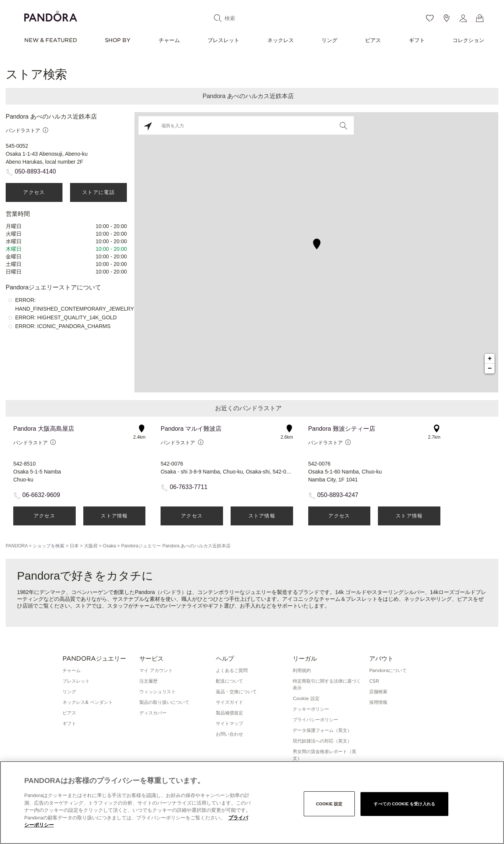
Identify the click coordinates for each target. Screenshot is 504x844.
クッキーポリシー (311, 709)
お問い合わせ (229, 734)
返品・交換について (236, 692)
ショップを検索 (48, 546)
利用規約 (302, 670)
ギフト (417, 40)
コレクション (468, 40)
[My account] (463, 18)
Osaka (110, 546)
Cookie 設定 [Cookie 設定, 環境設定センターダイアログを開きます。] (329, 804)
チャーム (169, 40)
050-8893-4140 (35, 171)
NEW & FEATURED (51, 40)
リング (329, 40)
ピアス (373, 40)
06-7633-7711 (189, 487)
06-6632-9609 (41, 495)
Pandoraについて (388, 670)
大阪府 (91, 546)
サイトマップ (229, 723)
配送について (229, 681)
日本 (74, 546)
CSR (374, 681)
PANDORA (17, 546)
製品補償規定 (229, 713)
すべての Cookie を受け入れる (404, 804)
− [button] (490, 369)
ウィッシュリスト (158, 692)
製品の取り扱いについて (164, 702)
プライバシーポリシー (315, 720)
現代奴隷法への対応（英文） (322, 741)
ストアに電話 (98, 192)
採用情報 (378, 702)
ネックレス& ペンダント (88, 702)
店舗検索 (378, 692)
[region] (252, 803)
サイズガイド (229, 702)
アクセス (34, 192)
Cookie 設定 (306, 698)
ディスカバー (153, 713)
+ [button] (490, 359)
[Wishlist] (430, 18)
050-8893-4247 (338, 495)
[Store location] (446, 18)
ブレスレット (223, 40)
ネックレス (281, 40)
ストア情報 (114, 516)
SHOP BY (118, 40)
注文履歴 (148, 681)
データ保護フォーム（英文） (322, 730)
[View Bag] (480, 18)
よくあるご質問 (232, 670)
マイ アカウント (156, 670)
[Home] (51, 15)
